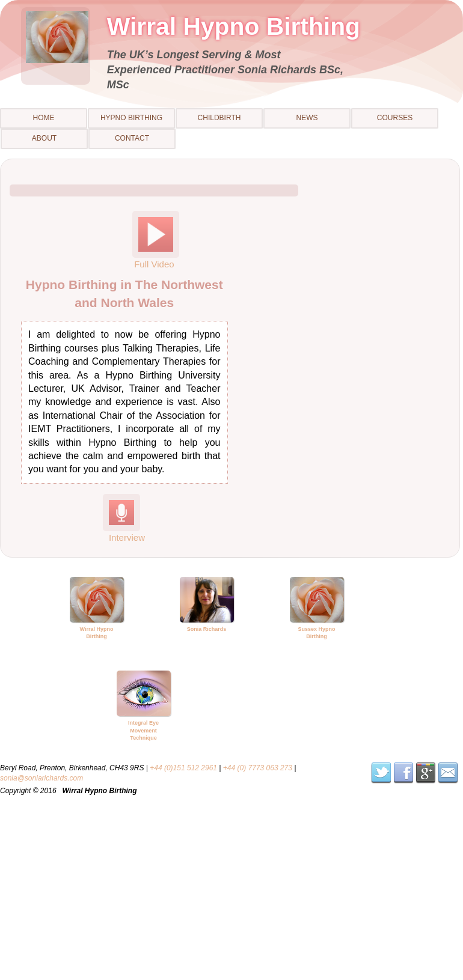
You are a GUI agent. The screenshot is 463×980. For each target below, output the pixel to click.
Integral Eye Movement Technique (143, 730)
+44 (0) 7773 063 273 (258, 768)
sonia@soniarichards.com (41, 778)
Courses (395, 118)
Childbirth (219, 118)
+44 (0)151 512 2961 (183, 768)
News (307, 118)
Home (44, 118)
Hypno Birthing (131, 118)
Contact (132, 138)
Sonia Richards (207, 629)
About (44, 138)
